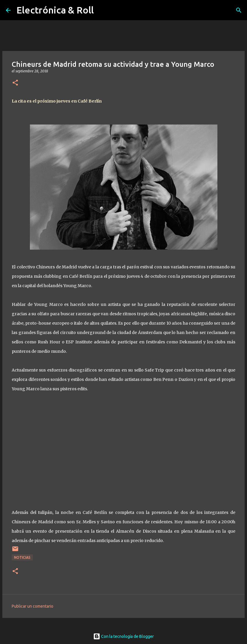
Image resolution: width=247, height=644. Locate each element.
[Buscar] (239, 10)
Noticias (22, 557)
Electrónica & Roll (55, 10)
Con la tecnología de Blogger (123, 636)
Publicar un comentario (33, 606)
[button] (15, 83)
